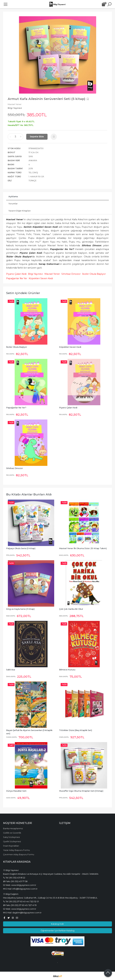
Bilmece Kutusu (67, 670)
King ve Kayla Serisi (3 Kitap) (20, 609)
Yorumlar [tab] (13, 204)
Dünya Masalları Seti (16, 791)
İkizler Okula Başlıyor (94, 274)
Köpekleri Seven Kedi (41, 278)
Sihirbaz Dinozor (71, 274)
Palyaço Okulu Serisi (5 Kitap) (21, 548)
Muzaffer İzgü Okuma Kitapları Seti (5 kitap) (81, 791)
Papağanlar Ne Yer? (16, 408)
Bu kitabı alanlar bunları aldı (29, 494)
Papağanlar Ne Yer (17, 278)
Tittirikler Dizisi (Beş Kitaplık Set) (76, 730)
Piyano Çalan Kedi (16, 274)
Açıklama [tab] (13, 197)
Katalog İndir (57, 924)
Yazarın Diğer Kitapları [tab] (20, 211)
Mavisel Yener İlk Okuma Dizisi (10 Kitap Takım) (83, 548)
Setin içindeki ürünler (23, 293)
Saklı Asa (11, 670)
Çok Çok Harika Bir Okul (71, 609)
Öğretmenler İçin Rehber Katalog (57, 931)
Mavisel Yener (52, 274)
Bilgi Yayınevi (36, 274)
